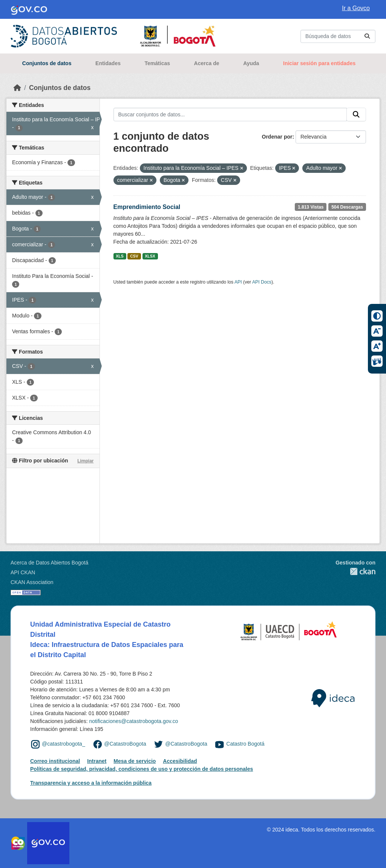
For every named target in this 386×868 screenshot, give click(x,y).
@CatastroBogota (125, 744)
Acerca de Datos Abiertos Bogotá (49, 563)
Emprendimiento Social (147, 207)
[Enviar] (367, 36)
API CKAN (23, 572)
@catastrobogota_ (64, 744)
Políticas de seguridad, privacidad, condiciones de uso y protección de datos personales (142, 769)
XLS (119, 256)
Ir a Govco (356, 8)
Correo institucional (55, 761)
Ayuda (251, 63)
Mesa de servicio (135, 761)
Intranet (97, 761)
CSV (134, 256)
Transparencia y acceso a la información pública (91, 783)
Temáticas (157, 63)
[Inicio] (17, 88)
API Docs (262, 282)
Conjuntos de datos (47, 63)
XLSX (150, 256)
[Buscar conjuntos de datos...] (338, 36)
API (238, 282)
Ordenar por (277, 137)
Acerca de (207, 63)
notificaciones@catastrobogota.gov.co (133, 721)
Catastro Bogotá (245, 744)
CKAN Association (32, 582)
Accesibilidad (180, 761)
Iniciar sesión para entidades (319, 63)
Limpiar (85, 461)
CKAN (355, 571)
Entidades (108, 63)
